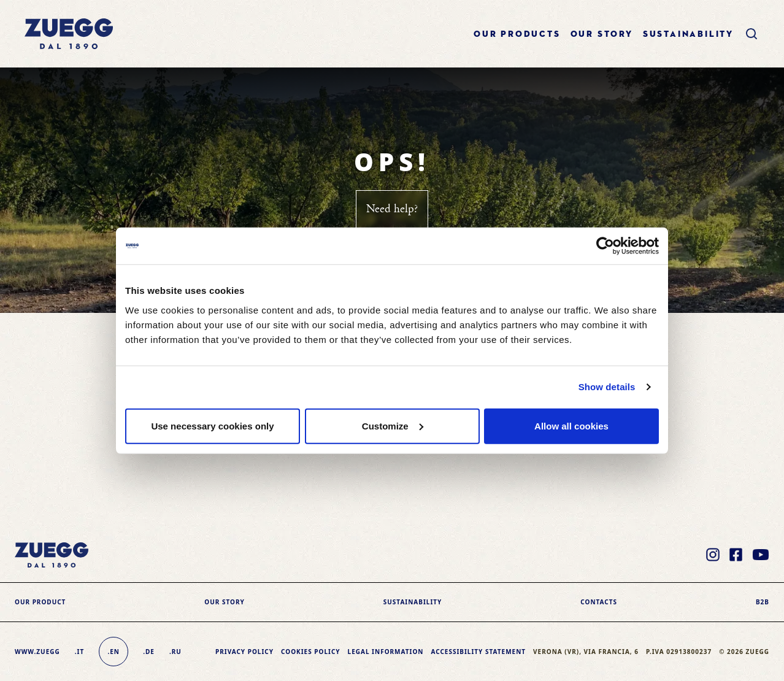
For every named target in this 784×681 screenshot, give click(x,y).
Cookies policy (311, 652)
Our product (40, 602)
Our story (602, 34)
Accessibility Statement (478, 652)
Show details (607, 387)
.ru (175, 652)
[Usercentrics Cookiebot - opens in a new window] (605, 246)
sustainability (688, 34)
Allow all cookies (571, 425)
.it (79, 652)
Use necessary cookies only (212, 425)
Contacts (599, 602)
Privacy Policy (244, 652)
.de (149, 652)
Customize (393, 425)
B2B (763, 602)
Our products (517, 34)
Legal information (386, 652)
